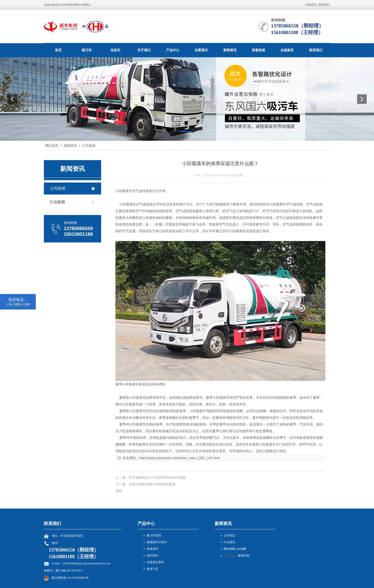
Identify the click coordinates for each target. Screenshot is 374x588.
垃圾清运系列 (155, 562)
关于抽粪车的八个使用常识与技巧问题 (157, 478)
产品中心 (173, 50)
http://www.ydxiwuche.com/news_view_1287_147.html (179, 458)
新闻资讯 (230, 50)
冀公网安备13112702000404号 (70, 578)
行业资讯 (229, 542)
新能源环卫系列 (157, 542)
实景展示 (201, 50)
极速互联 (244, 556)
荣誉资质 (259, 50)
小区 (119, 191)
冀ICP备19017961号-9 (69, 571)
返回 (119, 491)
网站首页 (52, 146)
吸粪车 (127, 191)
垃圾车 (115, 50)
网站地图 (229, 549)
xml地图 (241, 549)
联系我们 (324, 5)
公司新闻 (88, 146)
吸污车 (87, 50)
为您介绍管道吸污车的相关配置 (152, 484)
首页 (58, 50)
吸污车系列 (154, 535)
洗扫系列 (152, 556)
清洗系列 (152, 549)
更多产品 (152, 569)
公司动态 (229, 535)
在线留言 (311, 5)
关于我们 (144, 50)
